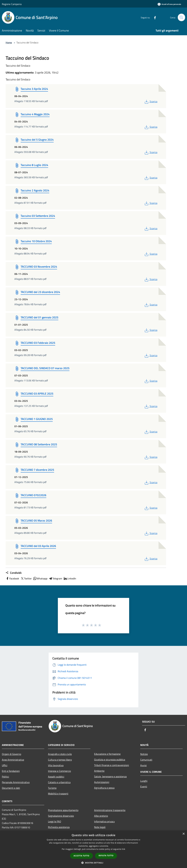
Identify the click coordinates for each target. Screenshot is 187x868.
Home (9, 42)
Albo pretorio (101, 816)
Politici (5, 777)
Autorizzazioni (102, 782)
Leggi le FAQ (55, 821)
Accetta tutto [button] (81, 856)
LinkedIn (70, 578)
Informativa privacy (104, 821)
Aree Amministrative (13, 760)
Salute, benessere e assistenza (110, 776)
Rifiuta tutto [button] (106, 856)
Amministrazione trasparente (110, 810)
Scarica (151, 101)
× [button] (183, 834)
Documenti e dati (11, 788)
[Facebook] (154, 17)
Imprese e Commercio (59, 771)
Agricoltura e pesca (104, 788)
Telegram (55, 578)
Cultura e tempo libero (60, 760)
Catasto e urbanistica (59, 782)
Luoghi (144, 781)
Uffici (5, 765)
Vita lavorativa (56, 765)
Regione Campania (12, 4)
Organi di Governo (11, 754)
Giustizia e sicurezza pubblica (110, 760)
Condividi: (14, 573)
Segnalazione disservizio (61, 816)
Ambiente (99, 771)
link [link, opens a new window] (124, 849)
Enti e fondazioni (11, 771)
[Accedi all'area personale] (169, 4)
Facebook (12, 578)
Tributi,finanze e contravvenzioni (112, 765)
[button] (93, 863)
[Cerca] (181, 17)
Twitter (26, 578)
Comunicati (146, 760)
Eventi (144, 786)
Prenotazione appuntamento (63, 810)
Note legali (100, 827)
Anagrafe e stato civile (60, 754)
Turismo (52, 788)
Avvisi (143, 765)
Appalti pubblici (56, 777)
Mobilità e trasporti (58, 794)
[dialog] (93, 849)
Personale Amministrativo (16, 782)
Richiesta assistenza (59, 827)
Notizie (144, 754)
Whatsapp (40, 578)
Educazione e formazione (107, 754)
